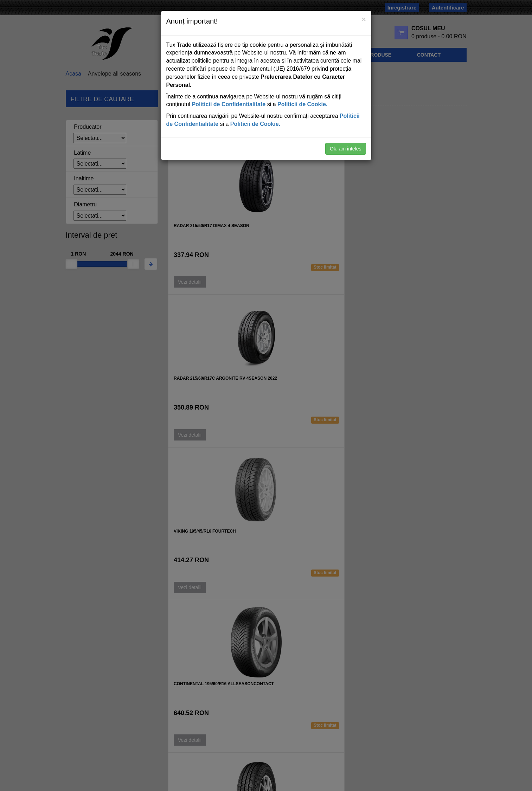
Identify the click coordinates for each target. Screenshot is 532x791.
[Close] (364, 19)
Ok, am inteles (345, 149)
